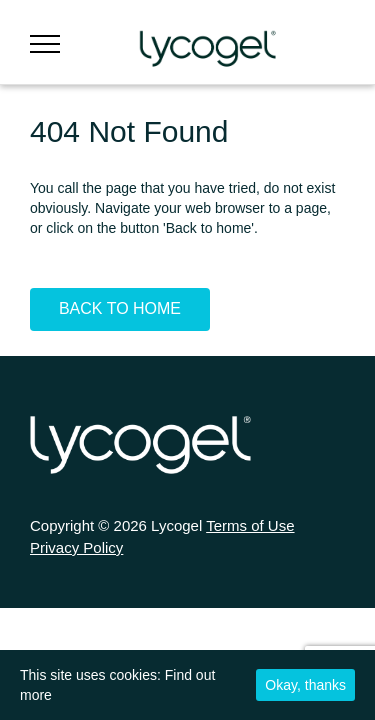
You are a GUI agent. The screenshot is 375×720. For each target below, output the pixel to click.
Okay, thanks (305, 685)
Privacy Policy (76, 547)
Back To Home (120, 308)
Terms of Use (250, 525)
